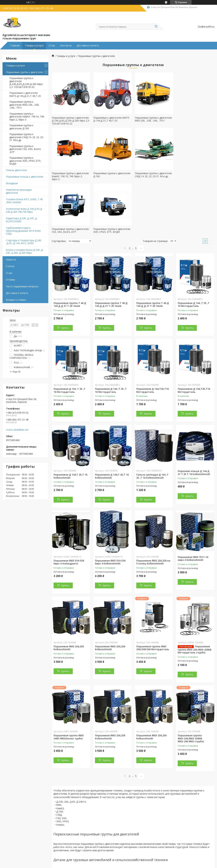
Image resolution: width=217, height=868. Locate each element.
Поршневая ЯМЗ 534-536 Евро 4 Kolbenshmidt (110, 506)
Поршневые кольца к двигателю (25, 177)
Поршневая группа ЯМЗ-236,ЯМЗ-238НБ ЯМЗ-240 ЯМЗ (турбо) (191, 683)
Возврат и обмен (16, 300)
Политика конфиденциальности (154, 865)
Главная (15, 46)
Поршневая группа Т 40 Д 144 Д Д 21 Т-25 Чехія (70, 249)
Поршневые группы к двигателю (24, 72)
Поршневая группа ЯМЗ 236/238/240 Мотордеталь (153, 592)
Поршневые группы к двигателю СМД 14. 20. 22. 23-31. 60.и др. (27, 137)
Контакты (66, 46)
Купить (65, 272)
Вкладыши (12, 183)
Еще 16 (17, 372)
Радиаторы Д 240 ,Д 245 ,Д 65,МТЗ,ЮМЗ (21, 220)
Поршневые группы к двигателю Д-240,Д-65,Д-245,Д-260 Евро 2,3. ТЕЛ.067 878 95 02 (26, 83)
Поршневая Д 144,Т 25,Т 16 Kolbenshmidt (70, 421)
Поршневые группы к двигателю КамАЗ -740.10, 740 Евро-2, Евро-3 (27, 117)
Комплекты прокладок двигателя (19, 191)
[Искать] (156, 27)
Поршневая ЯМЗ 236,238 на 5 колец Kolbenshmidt (153, 506)
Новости (11, 260)
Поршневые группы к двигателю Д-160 (21, 127)
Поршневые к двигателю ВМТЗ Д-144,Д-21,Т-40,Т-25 (25, 94)
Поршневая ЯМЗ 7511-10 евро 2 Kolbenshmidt (193, 503)
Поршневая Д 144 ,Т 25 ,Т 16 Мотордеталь (194, 249)
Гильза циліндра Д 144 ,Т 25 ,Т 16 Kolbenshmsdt (152, 421)
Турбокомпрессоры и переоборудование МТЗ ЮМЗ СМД (23, 231)
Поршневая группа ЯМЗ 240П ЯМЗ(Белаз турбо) (69, 681)
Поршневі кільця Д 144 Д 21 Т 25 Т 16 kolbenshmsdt (194, 417)
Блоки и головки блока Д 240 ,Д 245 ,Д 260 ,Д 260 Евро (24, 251)
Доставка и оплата (88, 46)
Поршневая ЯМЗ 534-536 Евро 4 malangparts (69, 506)
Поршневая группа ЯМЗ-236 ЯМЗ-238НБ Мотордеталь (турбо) (195, 594)
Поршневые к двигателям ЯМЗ (25, 840)
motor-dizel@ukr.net (17, 430)
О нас (52, 46)
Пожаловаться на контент (122, 865)
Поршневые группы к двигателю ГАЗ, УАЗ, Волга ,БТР (25, 149)
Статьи (10, 266)
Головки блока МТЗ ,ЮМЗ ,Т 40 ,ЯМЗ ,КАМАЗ (24, 201)
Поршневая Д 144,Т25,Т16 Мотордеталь (152, 335)
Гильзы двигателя (16, 170)
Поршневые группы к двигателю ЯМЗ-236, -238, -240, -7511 (24, 105)
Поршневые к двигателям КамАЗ (26, 852)
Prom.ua (124, 862)
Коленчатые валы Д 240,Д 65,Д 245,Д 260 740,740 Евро (24, 210)
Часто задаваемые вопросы (22, 286)
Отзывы (11, 280)
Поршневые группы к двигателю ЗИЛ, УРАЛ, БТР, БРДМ (25, 161)
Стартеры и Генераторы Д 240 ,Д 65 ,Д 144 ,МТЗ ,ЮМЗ (24, 242)
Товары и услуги (34, 46)
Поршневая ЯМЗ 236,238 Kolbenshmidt (69, 592)
